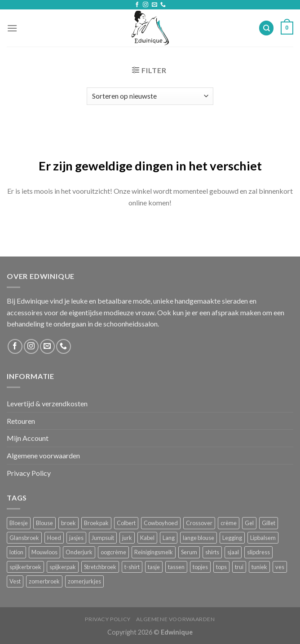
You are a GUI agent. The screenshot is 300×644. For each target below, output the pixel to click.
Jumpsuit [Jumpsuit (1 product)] (103, 538)
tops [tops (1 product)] (221, 567)
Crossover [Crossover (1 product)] (199, 523)
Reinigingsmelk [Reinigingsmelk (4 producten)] (154, 552)
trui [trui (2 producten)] (239, 567)
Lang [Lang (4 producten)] (169, 538)
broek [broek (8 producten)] (68, 523)
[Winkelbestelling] (150, 96)
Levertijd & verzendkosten (47, 403)
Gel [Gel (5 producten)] (249, 523)
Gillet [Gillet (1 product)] (269, 523)
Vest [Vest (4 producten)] (15, 581)
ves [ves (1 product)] (280, 567)
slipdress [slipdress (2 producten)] (258, 552)
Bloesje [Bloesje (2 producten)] (19, 523)
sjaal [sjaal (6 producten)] (233, 552)
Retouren (21, 421)
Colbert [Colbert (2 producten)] (126, 523)
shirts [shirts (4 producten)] (212, 552)
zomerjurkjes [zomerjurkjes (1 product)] (84, 581)
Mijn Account (28, 438)
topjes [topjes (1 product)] (200, 567)
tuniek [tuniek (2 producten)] (259, 567)
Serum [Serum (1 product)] (189, 552)
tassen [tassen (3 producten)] (176, 567)
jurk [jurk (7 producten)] (127, 538)
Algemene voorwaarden (43, 455)
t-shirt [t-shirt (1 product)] (132, 567)
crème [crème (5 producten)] (229, 523)
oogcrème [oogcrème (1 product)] (113, 552)
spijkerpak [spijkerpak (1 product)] (63, 567)
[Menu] (12, 28)
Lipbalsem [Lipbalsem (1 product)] (263, 538)
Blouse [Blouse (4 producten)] (44, 523)
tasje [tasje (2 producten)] (154, 567)
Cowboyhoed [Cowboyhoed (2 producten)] (161, 523)
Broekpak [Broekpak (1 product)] (96, 523)
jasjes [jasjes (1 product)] (76, 538)
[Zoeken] (266, 28)
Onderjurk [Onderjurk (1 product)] (79, 552)
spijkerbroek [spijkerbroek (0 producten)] (25, 567)
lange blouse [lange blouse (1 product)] (199, 538)
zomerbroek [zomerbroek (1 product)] (44, 581)
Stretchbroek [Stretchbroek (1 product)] (100, 567)
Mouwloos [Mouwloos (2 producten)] (44, 552)
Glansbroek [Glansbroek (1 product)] (24, 538)
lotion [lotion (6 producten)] (16, 552)
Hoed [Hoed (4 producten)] (54, 538)
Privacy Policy (29, 473)
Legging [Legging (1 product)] (232, 538)
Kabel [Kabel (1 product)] (147, 538)
